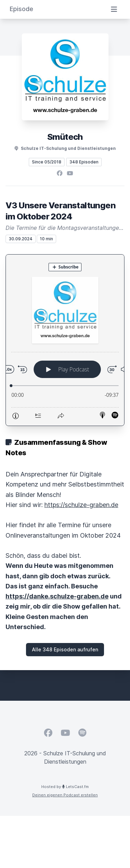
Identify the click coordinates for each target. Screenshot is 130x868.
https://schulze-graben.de (81, 505)
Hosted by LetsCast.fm (65, 787)
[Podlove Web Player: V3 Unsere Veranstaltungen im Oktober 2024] (65, 340)
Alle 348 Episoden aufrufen (65, 649)
